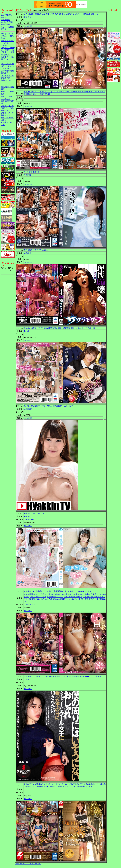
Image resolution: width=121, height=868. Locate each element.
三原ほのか (28, 409)
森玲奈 (65, 594)
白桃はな (72, 594)
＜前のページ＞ (22, 864)
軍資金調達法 (6, 101)
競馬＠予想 (6, 20)
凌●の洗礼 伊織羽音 (32, 172)
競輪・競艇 (10, 87)
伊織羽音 (27, 175)
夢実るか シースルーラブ (34, 513)
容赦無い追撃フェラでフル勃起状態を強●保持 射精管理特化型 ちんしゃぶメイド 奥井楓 (59, 328)
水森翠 (26, 679)
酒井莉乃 (89, 594)
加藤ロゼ (27, 17)
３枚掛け (5, 45)
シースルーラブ (30, 520)
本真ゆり (27, 253)
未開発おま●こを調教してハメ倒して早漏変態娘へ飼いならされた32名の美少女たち (58, 591)
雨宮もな (102, 597)
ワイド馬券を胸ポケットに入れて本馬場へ (7, 66)
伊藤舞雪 (27, 594)
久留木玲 (86, 597)
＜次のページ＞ (34, 864)
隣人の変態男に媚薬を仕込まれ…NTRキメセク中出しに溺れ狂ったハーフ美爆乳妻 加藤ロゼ (61, 14)
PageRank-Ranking (8, 48)
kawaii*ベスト (29, 604)
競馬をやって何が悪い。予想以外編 (7, 36)
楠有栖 (91, 599)
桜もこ (59, 594)
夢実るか (27, 516)
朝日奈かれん (66, 599)
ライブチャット (7, 118)
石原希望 (50, 597)
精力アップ (6, 115)
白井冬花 (98, 599)
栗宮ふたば (36, 594)
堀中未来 (94, 597)
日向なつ (45, 594)
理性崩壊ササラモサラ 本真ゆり (37, 250)
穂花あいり (59, 597)
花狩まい (33, 597)
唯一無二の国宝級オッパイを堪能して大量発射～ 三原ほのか (48, 406)
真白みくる (76, 599)
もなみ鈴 (49, 599)
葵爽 (33, 599)
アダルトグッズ (7, 113)
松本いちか (42, 597)
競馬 (3, 87)
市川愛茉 (85, 599)
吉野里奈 (27, 599)
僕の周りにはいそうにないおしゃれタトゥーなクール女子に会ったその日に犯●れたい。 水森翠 (62, 676)
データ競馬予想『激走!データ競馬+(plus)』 (8, 52)
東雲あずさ (97, 594)
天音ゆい (52, 594)
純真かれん (40, 599)
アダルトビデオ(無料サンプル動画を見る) (8, 108)
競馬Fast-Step (6, 80)
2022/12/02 (28, 26)
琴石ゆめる (78, 597)
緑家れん (56, 599)
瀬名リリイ (80, 594)
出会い (4, 120)
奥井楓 (26, 331)
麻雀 (3, 89)
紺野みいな (68, 597)
